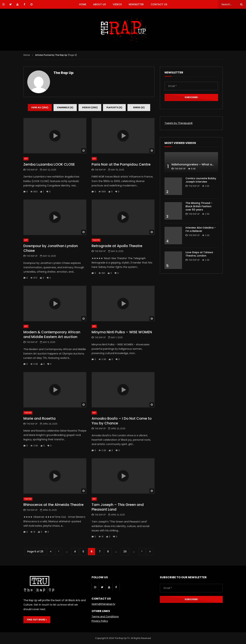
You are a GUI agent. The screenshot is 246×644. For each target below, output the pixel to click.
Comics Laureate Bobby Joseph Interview (201, 180)
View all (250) (40, 107)
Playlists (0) (114, 107)
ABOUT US (99, 4)
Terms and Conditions (105, 617)
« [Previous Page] (59, 552)
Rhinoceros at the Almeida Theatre (54, 505)
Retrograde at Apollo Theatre (117, 246)
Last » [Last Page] (150, 552)
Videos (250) (90, 107)
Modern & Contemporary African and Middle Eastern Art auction (52, 334)
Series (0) (139, 107)
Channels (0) (65, 107)
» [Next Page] (142, 552)
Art (26, 159)
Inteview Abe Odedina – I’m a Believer (201, 229)
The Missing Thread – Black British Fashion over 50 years (199, 206)
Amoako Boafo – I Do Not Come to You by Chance (122, 421)
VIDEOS (117, 4)
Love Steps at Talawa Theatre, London (199, 254)
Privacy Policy (100, 621)
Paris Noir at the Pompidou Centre (121, 164)
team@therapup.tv (103, 604)
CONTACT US (159, 4)
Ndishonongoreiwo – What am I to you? (199, 164)
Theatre (96, 240)
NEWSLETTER (136, 4)
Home (27, 55)
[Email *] (191, 86)
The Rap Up (64, 73)
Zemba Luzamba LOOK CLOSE (49, 164)
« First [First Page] (51, 552)
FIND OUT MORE (37, 620)
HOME (83, 4)
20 (125, 552)
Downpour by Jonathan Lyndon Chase (51, 248)
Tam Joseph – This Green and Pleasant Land (118, 507)
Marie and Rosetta (40, 418)
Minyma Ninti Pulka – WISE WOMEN (122, 332)
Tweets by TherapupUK (179, 123)
